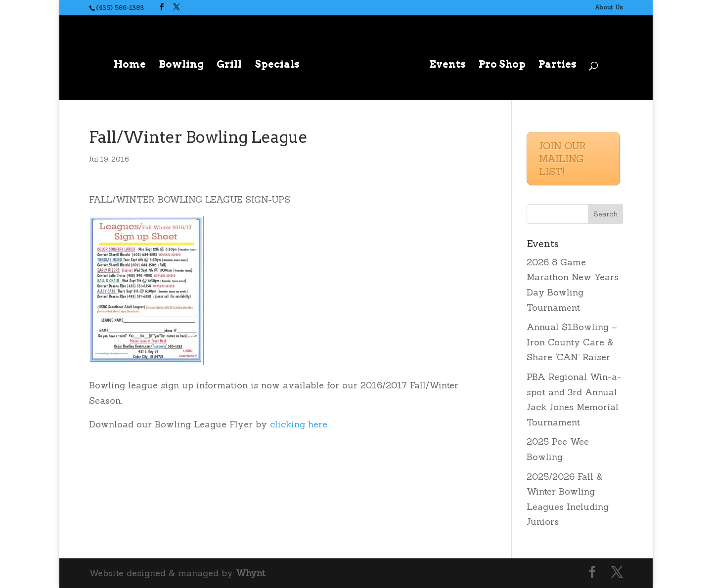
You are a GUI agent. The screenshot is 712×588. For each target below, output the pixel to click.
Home (130, 65)
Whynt (250, 573)
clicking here (299, 424)
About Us (609, 7)
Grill (229, 65)
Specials (277, 65)
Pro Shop (502, 65)
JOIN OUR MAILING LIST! (562, 158)
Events (447, 65)
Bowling (181, 65)
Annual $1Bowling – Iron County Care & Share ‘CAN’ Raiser (572, 342)
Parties (557, 65)
